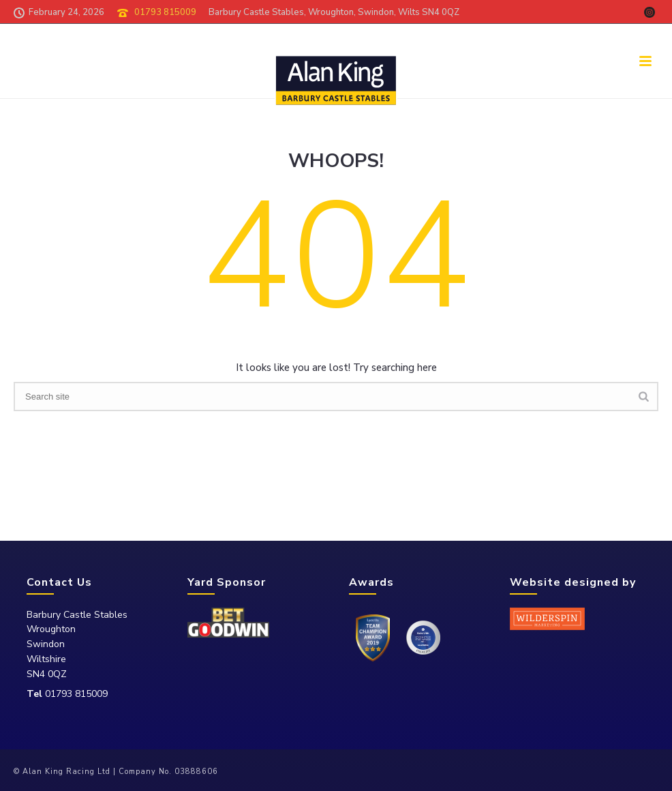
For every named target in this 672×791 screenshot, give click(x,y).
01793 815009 (165, 12)
